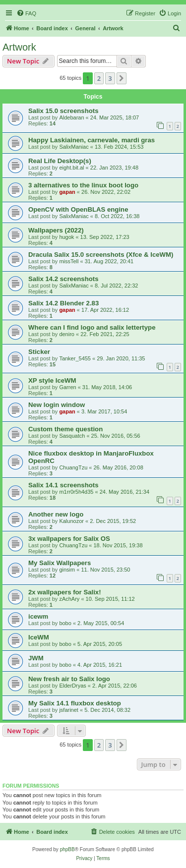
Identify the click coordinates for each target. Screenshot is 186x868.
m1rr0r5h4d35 (76, 492)
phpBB (67, 849)
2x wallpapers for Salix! (65, 592)
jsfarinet (69, 710)
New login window (57, 405)
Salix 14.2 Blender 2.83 (63, 303)
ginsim (67, 570)
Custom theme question (65, 429)
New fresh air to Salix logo (69, 679)
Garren (67, 387)
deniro (67, 334)
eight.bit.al (71, 168)
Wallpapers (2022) (56, 230)
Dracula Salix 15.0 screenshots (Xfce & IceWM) (101, 255)
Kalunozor (71, 521)
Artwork (19, 47)
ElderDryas (72, 686)
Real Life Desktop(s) (60, 161)
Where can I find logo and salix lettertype (92, 327)
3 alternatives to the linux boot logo (83, 185)
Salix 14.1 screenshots (63, 485)
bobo (65, 623)
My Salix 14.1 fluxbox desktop (75, 703)
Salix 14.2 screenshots (63, 279)
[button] (122, 78)
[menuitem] (26, 13)
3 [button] (110, 78)
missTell (69, 261)
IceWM (39, 637)
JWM (36, 658)
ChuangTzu (73, 467)
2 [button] (99, 78)
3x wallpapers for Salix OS (69, 539)
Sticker (39, 352)
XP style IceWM (52, 380)
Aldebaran (71, 117)
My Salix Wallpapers (60, 563)
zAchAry (69, 599)
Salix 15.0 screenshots (63, 111)
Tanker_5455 (75, 358)
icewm (38, 616)
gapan (67, 192)
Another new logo (56, 514)
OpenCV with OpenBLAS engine (78, 209)
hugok (66, 237)
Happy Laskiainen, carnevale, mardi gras (92, 140)
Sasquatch (72, 436)
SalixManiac (74, 147)
